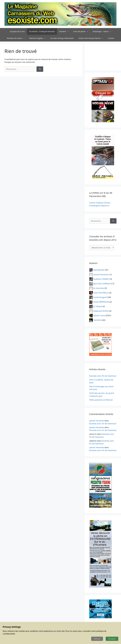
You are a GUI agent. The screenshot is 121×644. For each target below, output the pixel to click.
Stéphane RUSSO (101, 311)
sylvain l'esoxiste (97, 421)
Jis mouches (99, 288)
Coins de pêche (82, 31)
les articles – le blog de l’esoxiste (42, 31)
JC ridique (98, 306)
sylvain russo (99, 315)
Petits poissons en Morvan (101, 400)
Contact (111, 38)
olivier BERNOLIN (101, 302)
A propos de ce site (17, 31)
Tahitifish (97, 320)
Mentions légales (39, 38)
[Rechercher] (40, 69)
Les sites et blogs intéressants (62, 38)
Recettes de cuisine (17, 38)
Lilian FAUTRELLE (101, 293)
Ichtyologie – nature (103, 31)
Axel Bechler (99, 270)
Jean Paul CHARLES (102, 283)
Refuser (97, 639)
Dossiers (65, 31)
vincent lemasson (101, 274)
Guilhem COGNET (101, 279)
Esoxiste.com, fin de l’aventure (103, 376)
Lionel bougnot (100, 297)
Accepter (112, 639)
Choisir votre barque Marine (92, 38)
